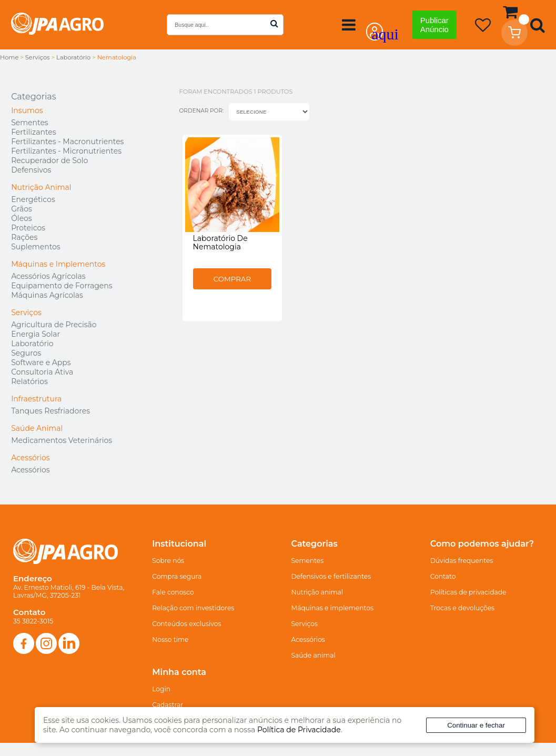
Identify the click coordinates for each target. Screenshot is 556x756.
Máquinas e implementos (332, 608)
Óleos (22, 218)
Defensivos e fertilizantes (331, 576)
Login (161, 689)
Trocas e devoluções (462, 608)
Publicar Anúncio (434, 25)
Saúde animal (314, 655)
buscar (274, 23)
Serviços (26, 313)
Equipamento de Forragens (62, 286)
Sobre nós (168, 561)
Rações (24, 237)
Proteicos (28, 228)
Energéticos (33, 199)
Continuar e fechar (476, 725)
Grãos (22, 209)
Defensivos (31, 170)
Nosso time (170, 639)
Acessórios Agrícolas (48, 276)
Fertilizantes (33, 132)
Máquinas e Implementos (58, 264)
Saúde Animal (37, 428)
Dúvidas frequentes (462, 561)
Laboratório (32, 344)
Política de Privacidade (299, 730)
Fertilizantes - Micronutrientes (66, 151)
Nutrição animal (317, 592)
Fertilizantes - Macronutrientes (67, 142)
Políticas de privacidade (468, 592)
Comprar (240, 294)
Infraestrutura (36, 399)
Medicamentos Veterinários (62, 440)
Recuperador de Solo (49, 160)
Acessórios (31, 458)
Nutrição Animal (41, 187)
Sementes (30, 123)
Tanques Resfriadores (50, 411)
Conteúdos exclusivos (186, 624)
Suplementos (36, 247)
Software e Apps (41, 362)
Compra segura (177, 576)
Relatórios (29, 381)
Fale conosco (173, 592)
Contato (443, 576)
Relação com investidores (193, 608)
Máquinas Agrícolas (47, 295)
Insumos (27, 110)
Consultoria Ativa (42, 372)
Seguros (26, 353)
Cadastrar (168, 705)
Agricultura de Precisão (54, 325)
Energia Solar (36, 334)
